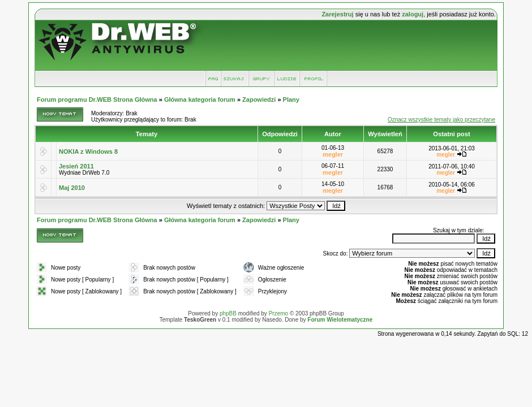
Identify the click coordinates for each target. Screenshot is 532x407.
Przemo (278, 313)
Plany (291, 99)
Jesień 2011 (76, 166)
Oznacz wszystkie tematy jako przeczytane (441, 120)
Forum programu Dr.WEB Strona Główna (97, 99)
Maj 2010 (72, 188)
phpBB (228, 313)
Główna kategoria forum (200, 99)
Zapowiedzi (259, 99)
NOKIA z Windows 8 (88, 151)
